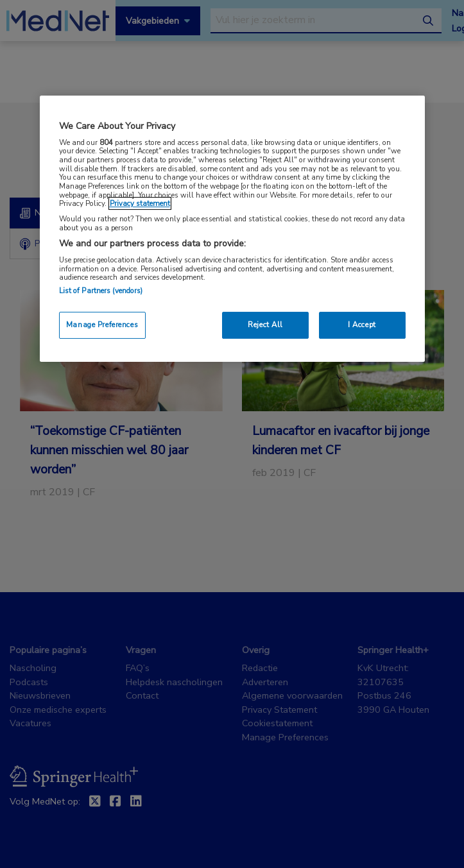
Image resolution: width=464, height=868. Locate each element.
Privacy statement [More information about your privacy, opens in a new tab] (140, 203)
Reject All (265, 325)
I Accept (362, 325)
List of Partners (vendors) (101, 291)
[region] (232, 229)
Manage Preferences (102, 325)
